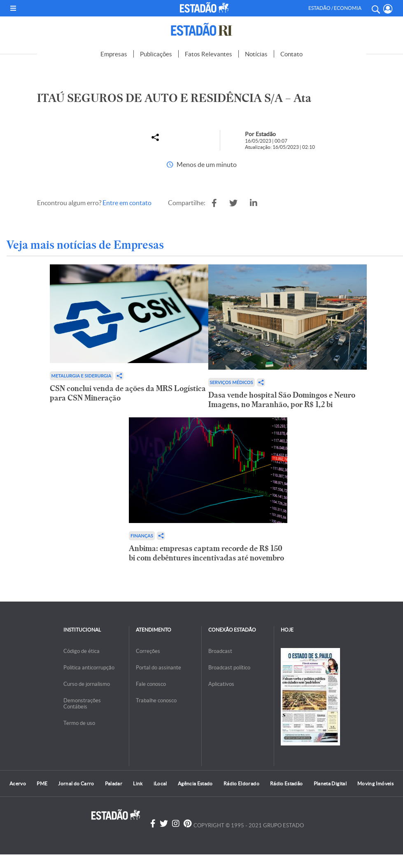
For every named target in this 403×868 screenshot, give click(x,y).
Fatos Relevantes (208, 54)
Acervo (18, 784)
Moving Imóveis (375, 784)
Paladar (114, 784)
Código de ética (82, 651)
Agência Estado (195, 784)
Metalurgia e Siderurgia (82, 376)
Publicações (156, 54)
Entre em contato (127, 203)
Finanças (142, 536)
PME (42, 784)
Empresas (114, 54)
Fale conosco (151, 684)
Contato (291, 54)
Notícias (256, 54)
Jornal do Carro (76, 784)
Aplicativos (221, 684)
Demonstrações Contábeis (82, 704)
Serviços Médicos (232, 382)
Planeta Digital (330, 784)
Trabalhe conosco (156, 700)
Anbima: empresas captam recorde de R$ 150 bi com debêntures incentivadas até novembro (206, 553)
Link (138, 784)
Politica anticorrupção (89, 668)
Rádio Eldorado (241, 784)
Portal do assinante (158, 668)
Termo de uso (79, 723)
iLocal (160, 784)
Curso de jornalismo (87, 684)
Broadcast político (229, 668)
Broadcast (220, 651)
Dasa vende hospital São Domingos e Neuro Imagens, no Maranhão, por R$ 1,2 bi (282, 400)
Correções (148, 651)
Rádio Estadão (287, 784)
